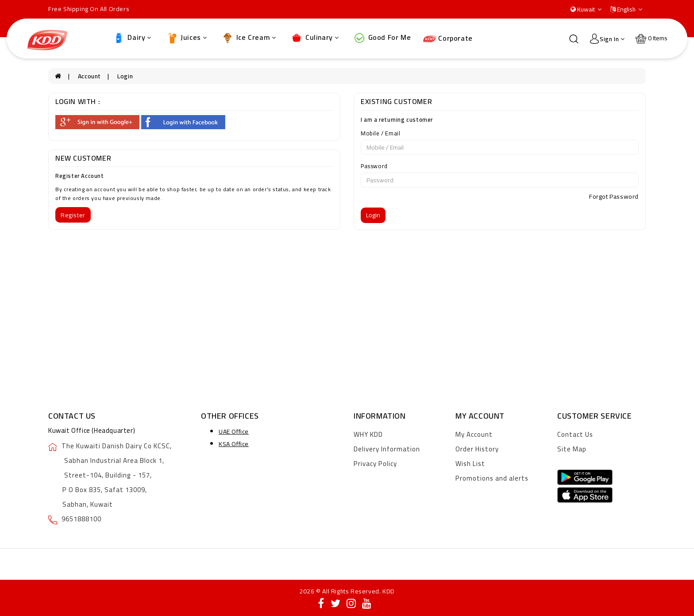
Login (125, 76)
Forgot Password (614, 196)
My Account (474, 434)
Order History (477, 449)
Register (73, 215)
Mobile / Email (380, 133)
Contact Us (575, 434)
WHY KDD (368, 434)
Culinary (314, 38)
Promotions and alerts (492, 478)
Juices (186, 38)
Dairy (132, 38)
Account (89, 76)
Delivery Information (387, 449)
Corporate (448, 38)
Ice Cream (249, 38)
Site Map (572, 449)
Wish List (470, 464)
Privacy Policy (375, 464)
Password (374, 166)
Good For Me (382, 38)
